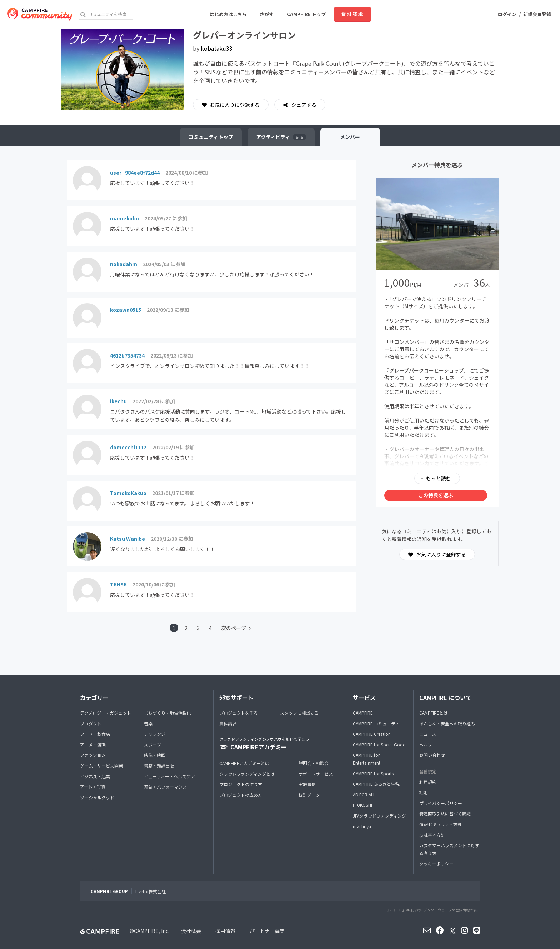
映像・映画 (155, 755)
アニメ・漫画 (93, 745)
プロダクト (91, 723)
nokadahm (124, 264)
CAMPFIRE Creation (372, 734)
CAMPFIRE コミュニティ (376, 723)
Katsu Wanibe (127, 539)
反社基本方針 (432, 835)
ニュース (428, 734)
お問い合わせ (432, 755)
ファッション (93, 755)
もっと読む (439, 478)
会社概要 (191, 931)
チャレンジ (155, 734)
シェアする (303, 105)
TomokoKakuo (128, 493)
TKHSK (118, 584)
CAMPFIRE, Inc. (152, 931)
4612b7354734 (127, 355)
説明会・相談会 (314, 763)
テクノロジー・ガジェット (106, 713)
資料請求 (352, 14)
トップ (211, 137)
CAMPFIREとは (434, 713)
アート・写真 (93, 787)
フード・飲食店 (95, 734)
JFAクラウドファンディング (379, 816)
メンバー (350, 137)
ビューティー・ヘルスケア (169, 776)
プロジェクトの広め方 (241, 795)
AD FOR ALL (364, 795)
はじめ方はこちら (228, 14)
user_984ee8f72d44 (135, 173)
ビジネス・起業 (95, 776)
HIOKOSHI (362, 805)
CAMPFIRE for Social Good (379, 745)
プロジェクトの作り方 (241, 784)
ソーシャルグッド (97, 797)
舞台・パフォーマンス (165, 787)
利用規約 (428, 782)
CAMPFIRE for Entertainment (367, 759)
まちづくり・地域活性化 (167, 713)
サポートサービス (316, 774)
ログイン (507, 14)
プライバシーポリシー (441, 803)
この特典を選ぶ (436, 495)
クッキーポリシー (436, 863)
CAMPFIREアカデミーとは (244, 763)
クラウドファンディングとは (247, 774)
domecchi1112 (128, 447)
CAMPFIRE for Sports (373, 773)
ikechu (118, 401)
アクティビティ (281, 137)
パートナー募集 (267, 931)
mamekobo (124, 218)
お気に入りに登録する (231, 105)
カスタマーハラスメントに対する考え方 (449, 849)
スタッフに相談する (299, 713)
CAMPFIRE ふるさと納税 (376, 784)
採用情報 (225, 931)
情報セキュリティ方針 (441, 824)
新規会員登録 (537, 14)
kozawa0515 (126, 310)
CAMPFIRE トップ (306, 14)
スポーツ (152, 745)
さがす (267, 14)
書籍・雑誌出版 (159, 766)
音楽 (148, 723)
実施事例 (307, 784)
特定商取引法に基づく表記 (445, 813)
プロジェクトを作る (239, 713)
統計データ (309, 795)
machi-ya (362, 826)
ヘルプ (426, 745)
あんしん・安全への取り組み (447, 723)
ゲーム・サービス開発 (101, 766)
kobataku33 (217, 48)
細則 (424, 792)
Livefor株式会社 (151, 891)
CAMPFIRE (363, 713)
